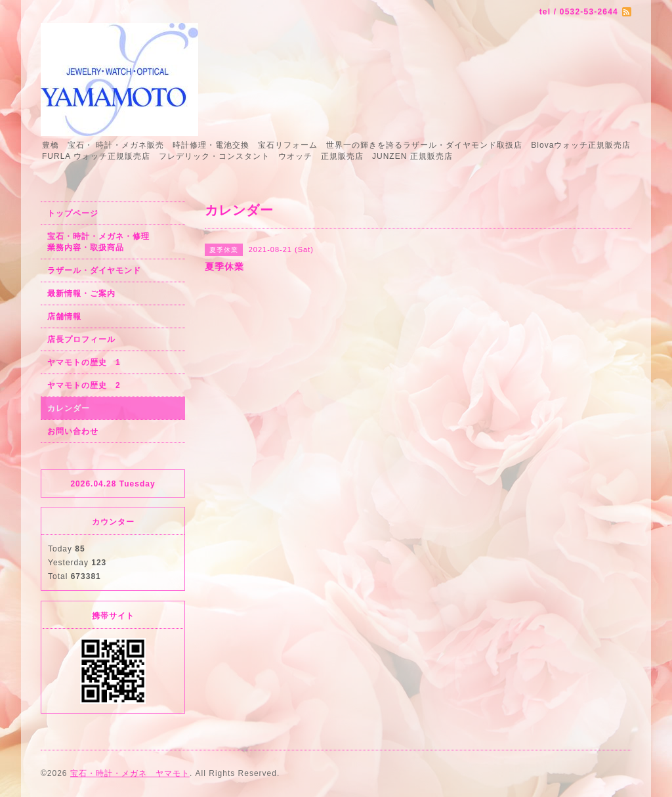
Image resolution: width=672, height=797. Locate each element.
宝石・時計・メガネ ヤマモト (130, 773)
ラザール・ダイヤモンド (94, 270)
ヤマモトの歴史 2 (84, 385)
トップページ (73, 213)
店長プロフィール (81, 339)
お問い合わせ (73, 431)
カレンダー (69, 408)
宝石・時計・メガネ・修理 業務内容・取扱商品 (113, 242)
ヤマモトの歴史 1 (84, 362)
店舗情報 (64, 316)
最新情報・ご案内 (81, 293)
